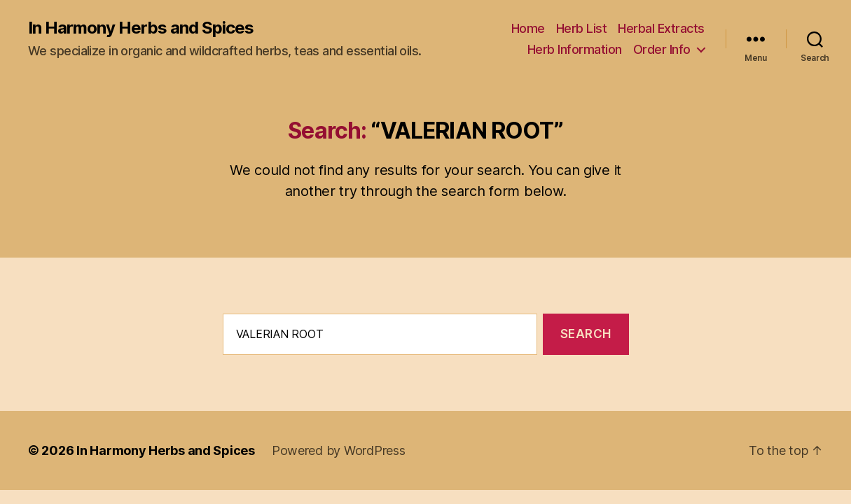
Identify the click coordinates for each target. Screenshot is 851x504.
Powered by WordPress (339, 450)
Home (528, 28)
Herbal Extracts (661, 28)
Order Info (662, 49)
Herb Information (575, 49)
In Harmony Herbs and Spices (141, 28)
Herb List (582, 28)
